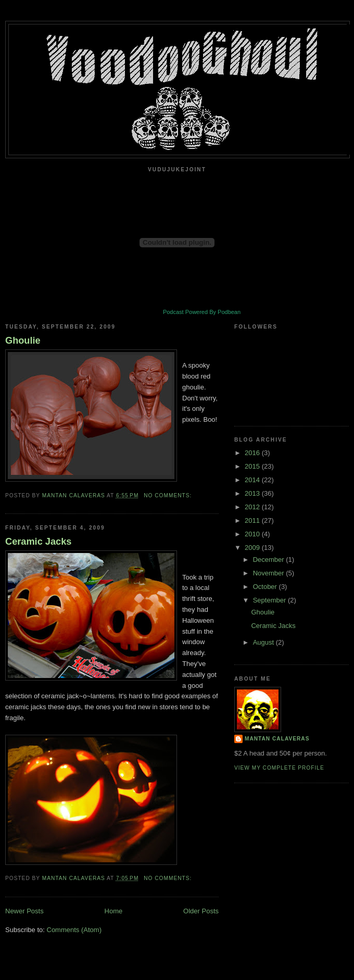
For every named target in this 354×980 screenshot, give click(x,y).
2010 (253, 534)
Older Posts (201, 911)
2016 (253, 453)
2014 (253, 480)
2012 (253, 507)
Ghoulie (23, 341)
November (270, 573)
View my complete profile (279, 768)
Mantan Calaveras (277, 739)
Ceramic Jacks (38, 542)
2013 (253, 493)
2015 (253, 466)
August (264, 642)
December (270, 560)
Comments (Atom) (74, 930)
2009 (253, 548)
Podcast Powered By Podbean (202, 312)
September (270, 600)
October (266, 587)
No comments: (169, 495)
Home (114, 911)
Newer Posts (24, 911)
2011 (253, 520)
